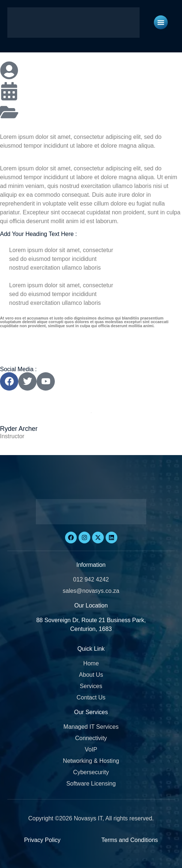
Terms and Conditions (130, 840)
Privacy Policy (42, 840)
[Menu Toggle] (161, 22)
